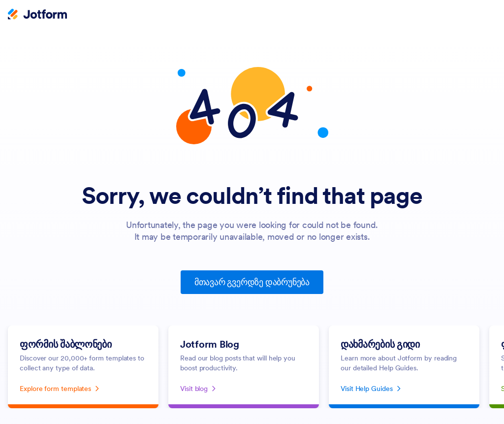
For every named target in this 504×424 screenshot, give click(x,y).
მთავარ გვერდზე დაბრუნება (252, 282)
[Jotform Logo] (37, 15)
